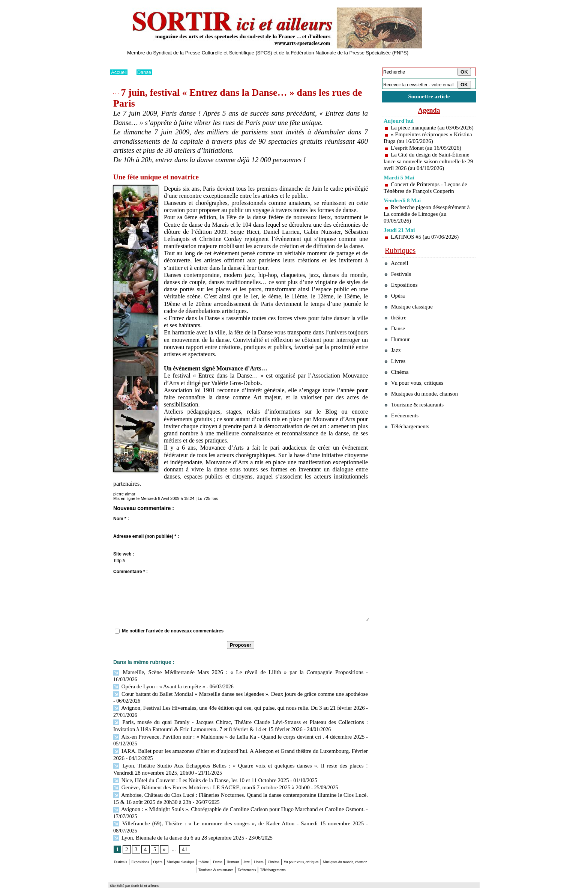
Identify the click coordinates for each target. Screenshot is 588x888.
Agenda (429, 112)
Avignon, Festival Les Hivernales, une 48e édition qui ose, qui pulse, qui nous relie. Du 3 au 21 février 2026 (239, 700)
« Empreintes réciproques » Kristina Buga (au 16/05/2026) (420, 146)
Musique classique (213, 841)
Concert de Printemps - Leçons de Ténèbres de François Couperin (428, 203)
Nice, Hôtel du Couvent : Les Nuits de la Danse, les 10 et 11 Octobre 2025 (196, 768)
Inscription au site (183, 882)
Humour (289, 841)
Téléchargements (241, 855)
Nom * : (121, 519)
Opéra (179, 841)
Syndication (153, 882)
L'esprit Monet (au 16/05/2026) (428, 156)
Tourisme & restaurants (286, 848)
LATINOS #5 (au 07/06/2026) (427, 252)
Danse (146, 72)
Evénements (333, 848)
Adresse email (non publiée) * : (146, 536)
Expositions (154, 841)
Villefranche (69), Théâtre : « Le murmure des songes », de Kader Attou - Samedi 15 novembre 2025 (224, 809)
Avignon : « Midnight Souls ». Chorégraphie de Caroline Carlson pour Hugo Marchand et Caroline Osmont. (240, 795)
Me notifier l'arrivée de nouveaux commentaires (173, 631)
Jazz (309, 841)
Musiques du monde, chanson (218, 848)
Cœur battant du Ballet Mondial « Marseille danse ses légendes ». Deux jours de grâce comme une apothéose (239, 686)
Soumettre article (429, 97)
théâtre (248, 841)
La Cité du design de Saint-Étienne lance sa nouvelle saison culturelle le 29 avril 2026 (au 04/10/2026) (427, 173)
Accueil (119, 72)
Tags (206, 882)
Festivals (125, 841)
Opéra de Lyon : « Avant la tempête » (156, 679)
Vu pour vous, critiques (418, 420)
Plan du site (121, 882)
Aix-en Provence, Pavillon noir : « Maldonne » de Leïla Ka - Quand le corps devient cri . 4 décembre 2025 (238, 727)
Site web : (124, 554)
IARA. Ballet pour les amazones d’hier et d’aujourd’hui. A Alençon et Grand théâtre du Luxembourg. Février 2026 (239, 741)
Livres (326, 841)
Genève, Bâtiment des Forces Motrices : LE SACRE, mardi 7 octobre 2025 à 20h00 (205, 775)
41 (183, 828)
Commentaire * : (130, 572)
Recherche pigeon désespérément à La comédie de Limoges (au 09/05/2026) (427, 229)
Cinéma (347, 841)
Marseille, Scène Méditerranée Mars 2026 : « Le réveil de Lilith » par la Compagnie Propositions (220, 672)
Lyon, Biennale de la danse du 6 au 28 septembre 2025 (175, 816)
